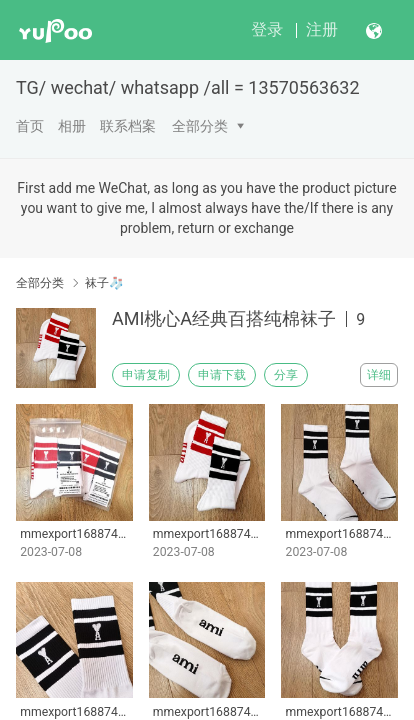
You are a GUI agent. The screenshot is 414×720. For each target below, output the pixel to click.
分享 (286, 375)
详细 (379, 375)
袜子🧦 (104, 283)
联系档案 (128, 126)
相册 (72, 126)
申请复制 (146, 375)
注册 (322, 29)
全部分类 (200, 126)
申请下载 (222, 375)
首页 (30, 126)
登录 (267, 29)
